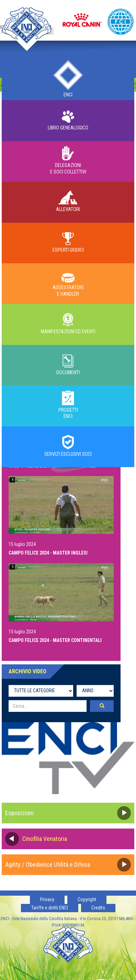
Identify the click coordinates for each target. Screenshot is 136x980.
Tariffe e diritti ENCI (50, 908)
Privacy (47, 899)
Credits (98, 908)
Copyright (87, 899)
